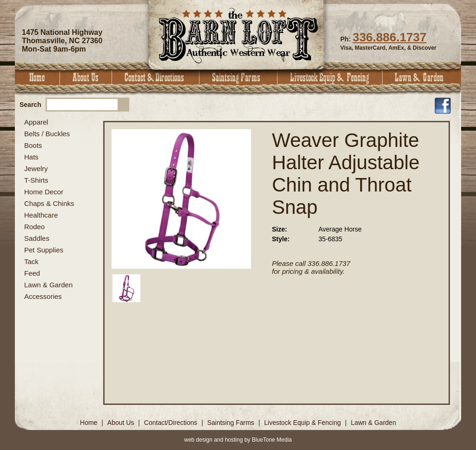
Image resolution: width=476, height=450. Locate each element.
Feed (32, 273)
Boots (33, 145)
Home (37, 77)
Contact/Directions (172, 423)
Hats (31, 157)
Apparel (36, 122)
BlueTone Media (272, 440)
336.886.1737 (389, 37)
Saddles (37, 238)
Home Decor (44, 192)
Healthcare (41, 215)
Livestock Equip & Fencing (330, 77)
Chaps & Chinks (49, 203)
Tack (31, 261)
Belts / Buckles (47, 134)
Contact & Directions (156, 77)
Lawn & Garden (422, 77)
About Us (86, 77)
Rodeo (34, 227)
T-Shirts (36, 180)
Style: (281, 239)
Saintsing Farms (238, 77)
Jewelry (36, 169)
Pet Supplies (44, 250)
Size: (280, 229)
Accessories (43, 296)
